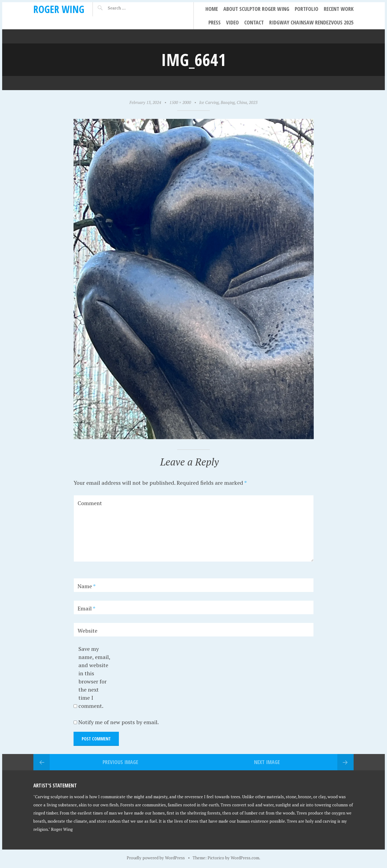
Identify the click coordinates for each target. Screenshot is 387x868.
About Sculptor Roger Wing (256, 9)
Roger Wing (59, 9)
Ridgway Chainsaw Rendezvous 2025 (311, 22)
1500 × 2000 (180, 102)
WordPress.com (245, 858)
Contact (254, 22)
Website (88, 631)
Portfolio (307, 9)
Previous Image (120, 762)
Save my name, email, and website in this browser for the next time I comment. (94, 677)
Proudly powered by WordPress (156, 858)
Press (215, 22)
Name (87, 586)
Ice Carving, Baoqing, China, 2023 (228, 102)
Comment (90, 503)
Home (212, 9)
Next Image (267, 762)
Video (232, 22)
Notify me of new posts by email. (119, 722)
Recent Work (339, 9)
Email (86, 608)
